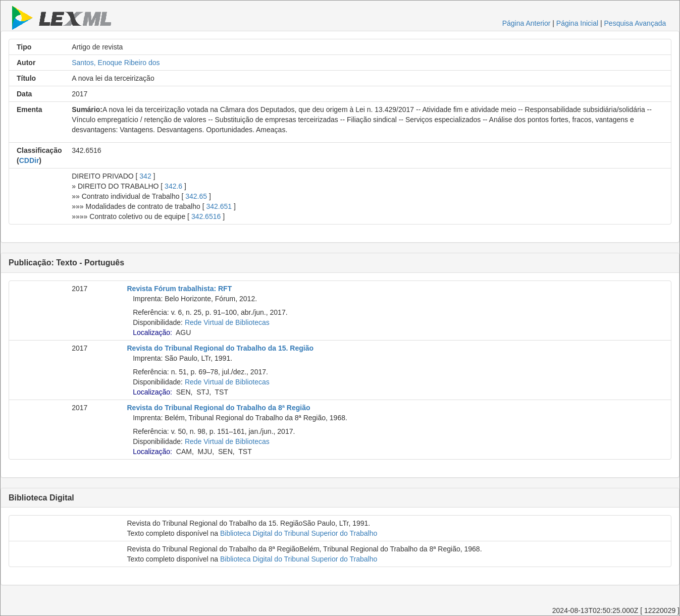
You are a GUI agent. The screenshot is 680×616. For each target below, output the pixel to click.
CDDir (29, 160)
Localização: (152, 332)
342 (145, 176)
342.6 (173, 186)
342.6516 (206, 216)
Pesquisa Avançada (635, 23)
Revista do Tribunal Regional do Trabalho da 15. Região (221, 348)
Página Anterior (527, 23)
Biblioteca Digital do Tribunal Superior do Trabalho (299, 533)
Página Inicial (577, 23)
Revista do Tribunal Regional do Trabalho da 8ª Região (219, 408)
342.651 (219, 206)
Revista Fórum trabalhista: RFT (180, 289)
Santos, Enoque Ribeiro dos (116, 63)
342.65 (196, 196)
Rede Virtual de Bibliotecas (227, 322)
